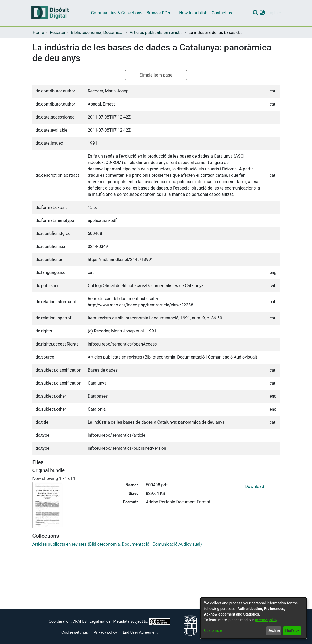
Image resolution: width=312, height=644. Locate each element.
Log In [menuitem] (272, 13)
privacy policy (266, 620)
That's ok (292, 630)
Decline (274, 630)
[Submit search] (256, 13)
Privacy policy (105, 632)
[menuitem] (159, 13)
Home (38, 33)
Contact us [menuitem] (222, 13)
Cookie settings (75, 632)
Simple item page (156, 75)
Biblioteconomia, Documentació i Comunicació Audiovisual (97, 33)
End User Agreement (140, 632)
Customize (213, 630)
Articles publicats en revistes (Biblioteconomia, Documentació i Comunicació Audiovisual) (156, 33)
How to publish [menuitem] (193, 13)
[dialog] (253, 618)
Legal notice (100, 622)
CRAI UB (80, 622)
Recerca (57, 33)
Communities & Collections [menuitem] (117, 13)
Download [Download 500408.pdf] (255, 487)
